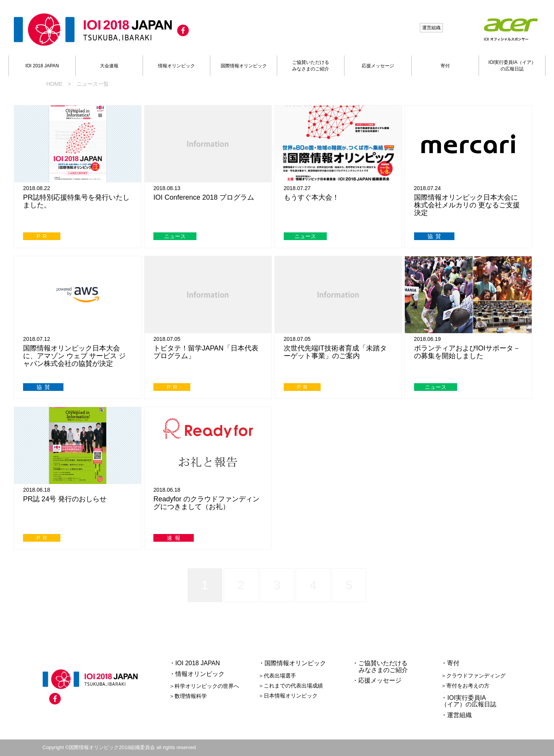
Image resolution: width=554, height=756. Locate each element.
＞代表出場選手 (277, 676)
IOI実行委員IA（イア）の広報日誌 (512, 66)
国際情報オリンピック (244, 66)
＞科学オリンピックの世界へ (204, 686)
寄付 (445, 66)
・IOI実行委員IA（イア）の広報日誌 (469, 701)
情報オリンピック (176, 66)
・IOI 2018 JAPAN (195, 663)
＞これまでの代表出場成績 (291, 686)
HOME (55, 84)
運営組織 (431, 28)
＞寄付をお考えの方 (465, 686)
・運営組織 (456, 715)
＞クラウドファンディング (473, 676)
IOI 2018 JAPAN (42, 66)
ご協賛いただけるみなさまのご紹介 (311, 66)
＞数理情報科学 (188, 696)
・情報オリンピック (197, 674)
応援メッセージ (378, 66)
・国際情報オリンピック (292, 663)
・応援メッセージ (377, 680)
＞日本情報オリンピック (288, 696)
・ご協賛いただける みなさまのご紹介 (380, 667)
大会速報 (109, 66)
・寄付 (450, 663)
